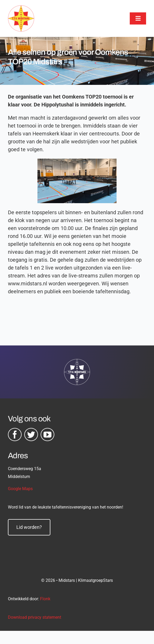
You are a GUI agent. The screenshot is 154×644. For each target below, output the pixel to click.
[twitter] (31, 435)
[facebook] (15, 435)
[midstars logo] (21, 8)
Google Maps (20, 489)
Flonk (45, 599)
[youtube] (47, 435)
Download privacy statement (35, 617)
